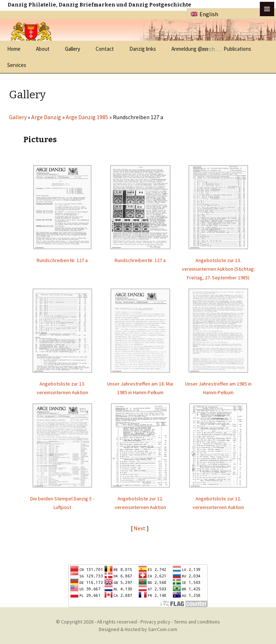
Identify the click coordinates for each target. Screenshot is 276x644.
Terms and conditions (197, 622)
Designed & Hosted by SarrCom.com (138, 629)
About (43, 49)
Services (17, 65)
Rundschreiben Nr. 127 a (62, 260)
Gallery (73, 49)
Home (14, 49)
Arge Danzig (46, 117)
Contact (105, 49)
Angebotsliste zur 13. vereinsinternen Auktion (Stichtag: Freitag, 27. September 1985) (218, 269)
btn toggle (267, 9)
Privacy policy (155, 622)
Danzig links (143, 49)
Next (140, 528)
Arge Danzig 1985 (87, 117)
